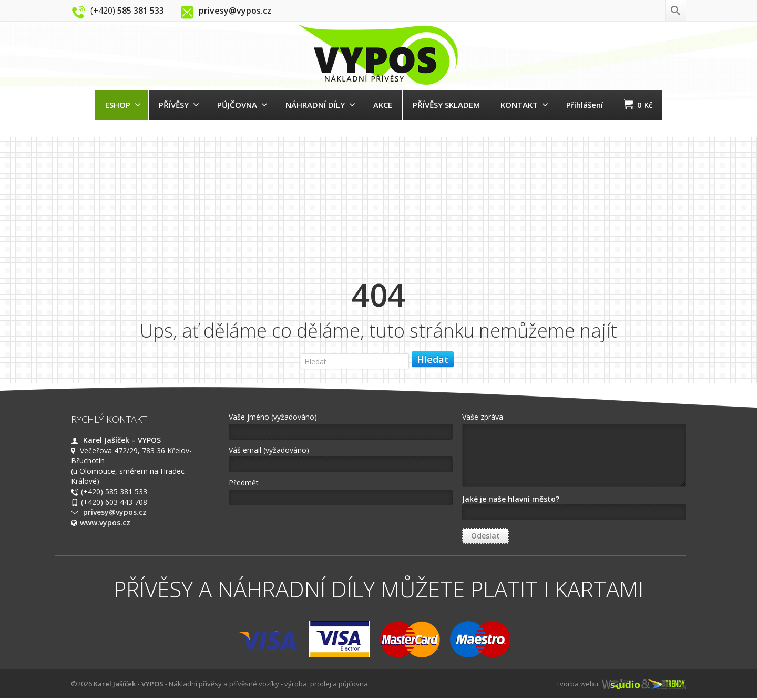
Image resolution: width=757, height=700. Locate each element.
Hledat (433, 359)
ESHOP (123, 105)
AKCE (383, 105)
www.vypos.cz (105, 523)
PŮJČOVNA (242, 105)
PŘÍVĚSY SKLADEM (446, 105)
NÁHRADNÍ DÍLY (320, 105)
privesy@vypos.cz (115, 512)
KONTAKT (524, 105)
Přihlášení (585, 105)
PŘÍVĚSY (179, 105)
